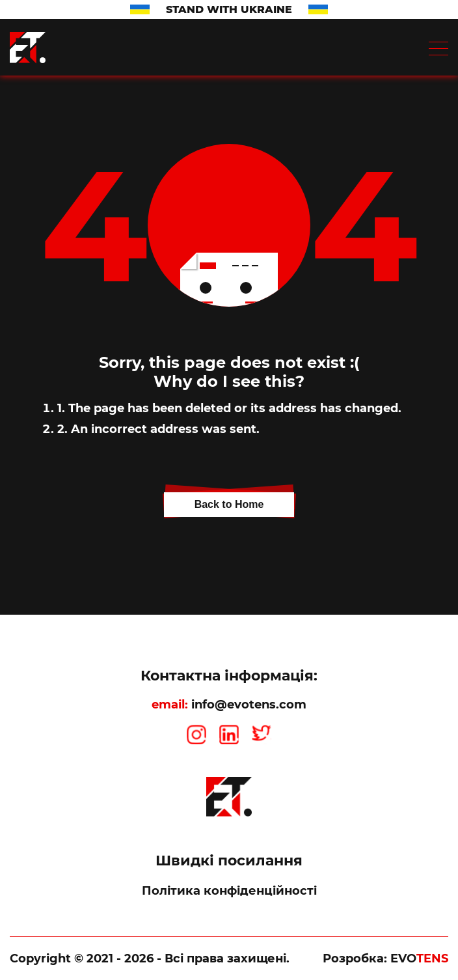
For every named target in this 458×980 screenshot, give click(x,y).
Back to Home (229, 504)
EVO (419, 959)
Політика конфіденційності (229, 891)
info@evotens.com (249, 705)
